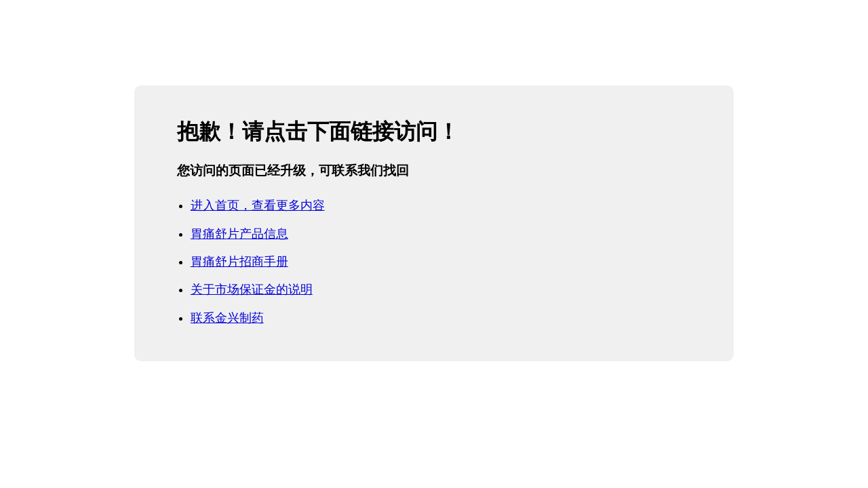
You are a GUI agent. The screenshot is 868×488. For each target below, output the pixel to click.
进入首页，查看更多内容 (258, 205)
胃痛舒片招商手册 (239, 262)
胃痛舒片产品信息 (239, 234)
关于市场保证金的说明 (252, 289)
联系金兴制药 (227, 318)
